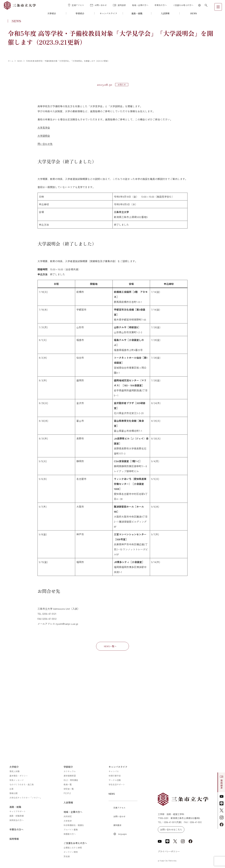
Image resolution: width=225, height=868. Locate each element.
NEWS (194, 13)
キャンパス (114, 771)
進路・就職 (137, 13)
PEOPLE (67, 793)
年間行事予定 (115, 776)
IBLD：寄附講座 (71, 780)
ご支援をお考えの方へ (183, 5)
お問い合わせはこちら (171, 829)
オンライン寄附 (71, 852)
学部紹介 (80, 13)
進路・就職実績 (16, 816)
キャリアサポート (17, 811)
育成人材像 (14, 771)
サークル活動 (115, 780)
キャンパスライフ (108, 13)
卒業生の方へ (161, 5)
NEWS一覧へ (110, 646)
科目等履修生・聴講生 (74, 825)
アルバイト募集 (71, 830)
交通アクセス (76, 5)
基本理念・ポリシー (19, 776)
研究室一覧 (69, 789)
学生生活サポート (117, 784)
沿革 (11, 789)
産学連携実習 (70, 776)
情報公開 (13, 793)
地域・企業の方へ (140, 5)
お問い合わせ (98, 5)
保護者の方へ (70, 834)
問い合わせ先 (45, 144)
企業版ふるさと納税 (73, 848)
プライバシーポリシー (169, 851)
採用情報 (14, 839)
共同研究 (68, 816)
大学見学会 (44, 127)
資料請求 (119, 5)
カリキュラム (70, 771)
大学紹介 (52, 13)
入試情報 (165, 13)
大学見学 (68, 821)
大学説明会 (44, 136)
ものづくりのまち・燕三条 (22, 784)
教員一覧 (68, 784)
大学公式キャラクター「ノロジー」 (26, 798)
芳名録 (67, 856)
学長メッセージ (16, 780)
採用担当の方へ (16, 820)
